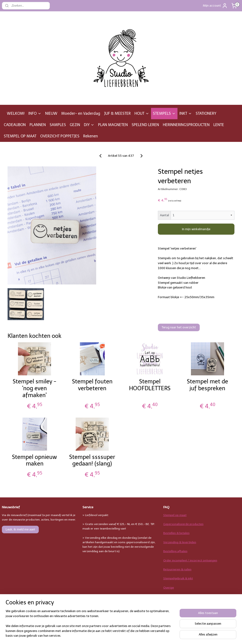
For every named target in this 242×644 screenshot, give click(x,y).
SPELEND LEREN (145, 125)
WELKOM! (16, 113)
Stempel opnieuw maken (35, 460)
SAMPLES (58, 125)
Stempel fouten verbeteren (92, 385)
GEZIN (75, 125)
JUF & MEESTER (117, 113)
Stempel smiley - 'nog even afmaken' (35, 388)
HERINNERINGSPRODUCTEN (186, 125)
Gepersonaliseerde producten (183, 524)
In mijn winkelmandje (196, 229)
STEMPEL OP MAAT (20, 136)
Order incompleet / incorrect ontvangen (190, 560)
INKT (186, 113)
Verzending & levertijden (180, 542)
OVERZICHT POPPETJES (60, 136)
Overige (169, 588)
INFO (35, 113)
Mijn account (215, 6)
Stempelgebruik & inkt (178, 578)
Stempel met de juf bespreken (207, 385)
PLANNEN (38, 125)
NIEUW (51, 113)
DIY (89, 125)
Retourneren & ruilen (177, 569)
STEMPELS (164, 113)
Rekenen (91, 136)
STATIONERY (206, 113)
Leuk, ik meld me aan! (20, 529)
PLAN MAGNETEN (113, 125)
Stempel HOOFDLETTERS (150, 385)
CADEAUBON (15, 125)
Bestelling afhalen (175, 551)
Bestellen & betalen (176, 533)
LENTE (219, 125)
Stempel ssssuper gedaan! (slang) (92, 460)
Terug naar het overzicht (179, 327)
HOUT (142, 113)
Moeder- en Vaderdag (81, 113)
